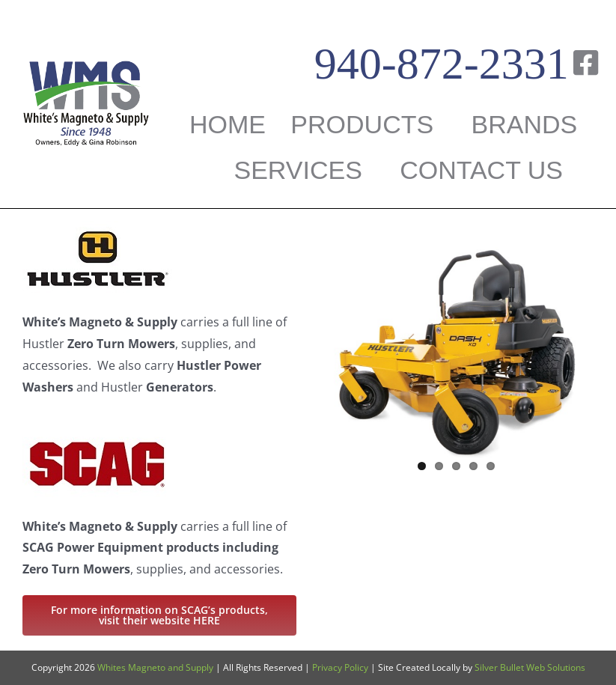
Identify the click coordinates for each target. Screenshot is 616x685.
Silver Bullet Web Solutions (530, 667)
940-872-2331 (442, 64)
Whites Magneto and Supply (155, 667)
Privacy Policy (340, 667)
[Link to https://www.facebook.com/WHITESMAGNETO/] (586, 63)
